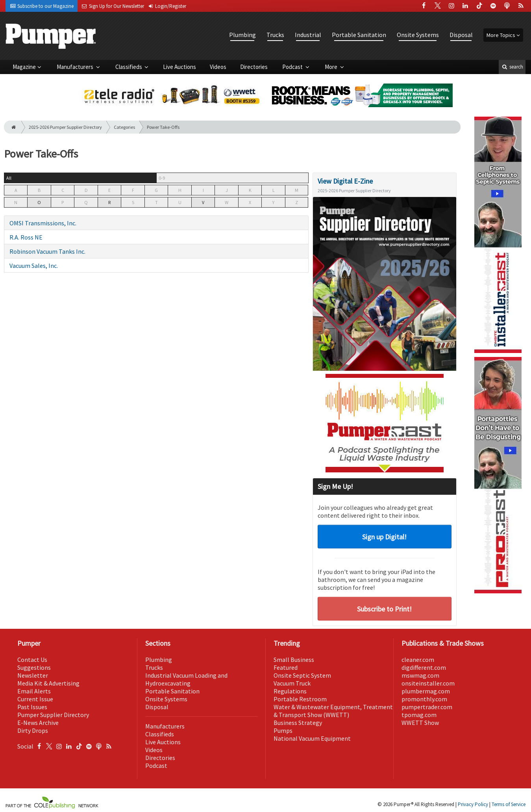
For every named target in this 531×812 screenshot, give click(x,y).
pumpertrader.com (427, 707)
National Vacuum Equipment (312, 738)
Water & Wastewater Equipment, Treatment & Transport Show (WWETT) (333, 711)
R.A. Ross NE (26, 237)
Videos (218, 67)
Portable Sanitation (359, 35)
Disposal (461, 35)
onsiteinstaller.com (428, 683)
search (512, 67)
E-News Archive (38, 723)
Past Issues (32, 707)
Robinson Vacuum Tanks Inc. (47, 251)
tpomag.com (419, 715)
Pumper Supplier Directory (53, 715)
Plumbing (242, 35)
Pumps (283, 730)
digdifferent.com (424, 667)
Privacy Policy (473, 804)
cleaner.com (418, 660)
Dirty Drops (33, 730)
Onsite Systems (418, 35)
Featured (286, 667)
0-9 (162, 178)
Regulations (290, 691)
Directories (254, 67)
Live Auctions (179, 67)
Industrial (308, 35)
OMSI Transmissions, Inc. (43, 223)
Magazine (24, 67)
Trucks (275, 35)
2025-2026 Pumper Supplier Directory (65, 127)
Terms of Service (509, 804)
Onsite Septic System (302, 675)
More (332, 67)
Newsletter (33, 675)
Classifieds (129, 67)
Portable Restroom (300, 699)
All (9, 178)
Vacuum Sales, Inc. (34, 266)
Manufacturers (76, 67)
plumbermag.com (426, 691)
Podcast (293, 67)
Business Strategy (298, 723)
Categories (124, 127)
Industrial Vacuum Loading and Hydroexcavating (186, 679)
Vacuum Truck (292, 683)
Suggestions (34, 667)
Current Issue (35, 699)
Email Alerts (34, 691)
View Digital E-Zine (345, 181)
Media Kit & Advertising (48, 683)
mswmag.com (420, 675)
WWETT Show (420, 723)
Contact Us (32, 660)
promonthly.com (424, 699)
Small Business (294, 660)
